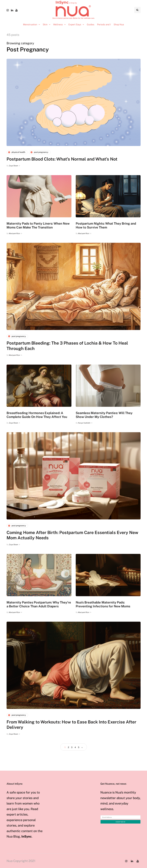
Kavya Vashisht (84, 423)
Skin (45, 25)
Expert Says (75, 25)
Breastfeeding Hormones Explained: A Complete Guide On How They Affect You (37, 415)
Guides (91, 25)
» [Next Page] (82, 747)
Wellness (58, 25)
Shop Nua (119, 25)
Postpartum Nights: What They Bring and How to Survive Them (106, 225)
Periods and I (104, 25)
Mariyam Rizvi (15, 233)
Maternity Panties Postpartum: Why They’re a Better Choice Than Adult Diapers (39, 604)
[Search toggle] (137, 10)
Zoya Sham (13, 166)
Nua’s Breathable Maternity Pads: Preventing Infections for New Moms (103, 604)
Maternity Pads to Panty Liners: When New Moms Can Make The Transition (38, 225)
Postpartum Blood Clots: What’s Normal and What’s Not (62, 159)
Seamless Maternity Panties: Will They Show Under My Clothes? (104, 415)
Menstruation (30, 25)
